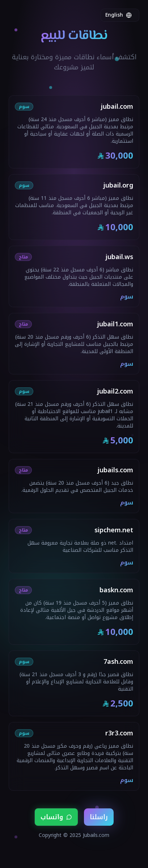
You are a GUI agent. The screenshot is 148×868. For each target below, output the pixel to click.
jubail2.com (115, 391)
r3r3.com (119, 733)
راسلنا (99, 817)
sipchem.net (114, 530)
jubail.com (117, 107)
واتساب (56, 817)
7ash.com (118, 662)
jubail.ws (119, 257)
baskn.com (116, 590)
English (119, 15)
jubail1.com (115, 324)
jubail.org (118, 185)
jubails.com (115, 470)
